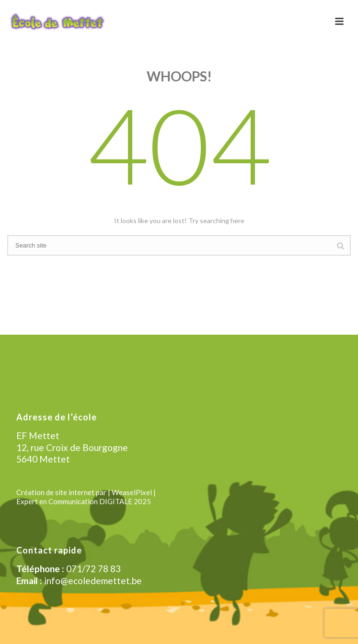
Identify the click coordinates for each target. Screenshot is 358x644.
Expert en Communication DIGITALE (74, 501)
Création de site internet (55, 492)
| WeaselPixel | (132, 492)
